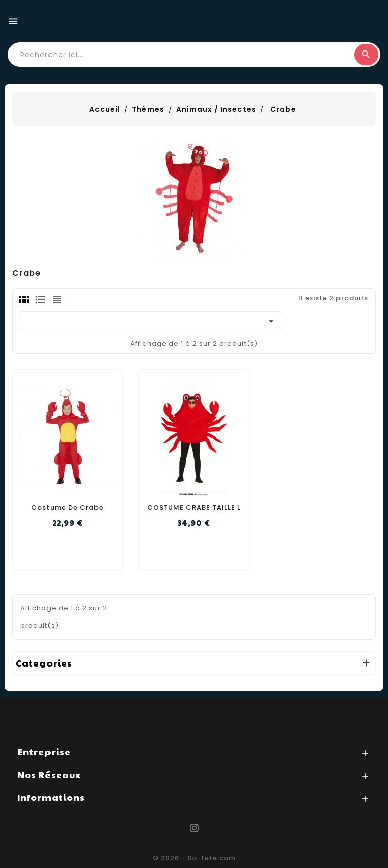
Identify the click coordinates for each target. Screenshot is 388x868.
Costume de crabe (67, 508)
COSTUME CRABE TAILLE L (194, 508)
